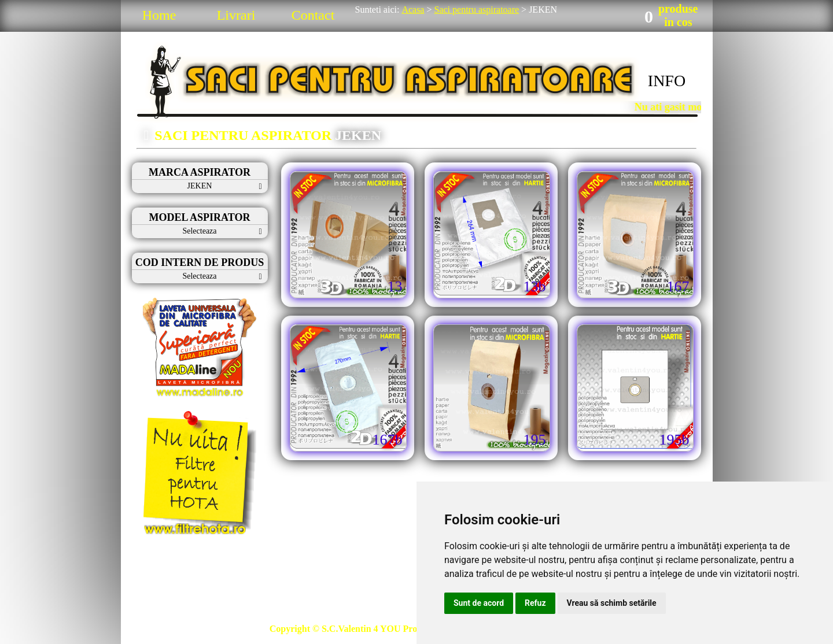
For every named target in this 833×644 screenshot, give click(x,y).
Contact (313, 15)
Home (159, 15)
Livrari (236, 15)
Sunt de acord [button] (479, 603)
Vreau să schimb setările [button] (612, 603)
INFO (667, 81)
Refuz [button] (535, 603)
